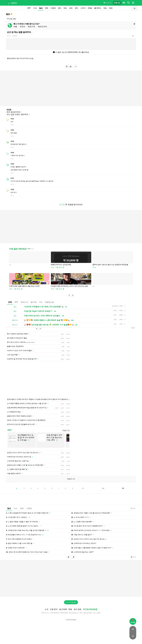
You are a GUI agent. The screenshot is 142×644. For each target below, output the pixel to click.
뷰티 (76, 8)
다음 (103, 488)
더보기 (66, 430)
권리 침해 (77, 609)
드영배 (53, 8)
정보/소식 (24, 302)
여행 (15, 27)
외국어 (22, 27)
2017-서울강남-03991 (86, 613)
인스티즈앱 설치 (71, 602)
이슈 (35, 8)
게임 (105, 8)
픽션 (65, 8)
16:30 (133, 508)
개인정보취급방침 (90, 609)
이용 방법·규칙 (108, 3)
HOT (29, 8)
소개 (46, 609)
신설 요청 (12, 19)
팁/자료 (34, 302)
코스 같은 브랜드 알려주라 (18, 114)
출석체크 (98, 8)
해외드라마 (42, 27)
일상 (41, 8)
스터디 (83, 8)
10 (83, 488)
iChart (90, 8)
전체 (10, 302)
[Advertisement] (61, 379)
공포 (71, 8)
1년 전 (9, 36)
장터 (59, 8)
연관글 (9, 110)
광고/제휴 (63, 609)
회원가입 (117, 3)
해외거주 (32, 27)
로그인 (62, 204)
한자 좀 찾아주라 (14, 112)
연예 (46, 8)
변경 (111, 8)
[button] (69, 295)
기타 (41, 302)
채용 (70, 609)
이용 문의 (54, 609)
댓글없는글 (49, 302)
